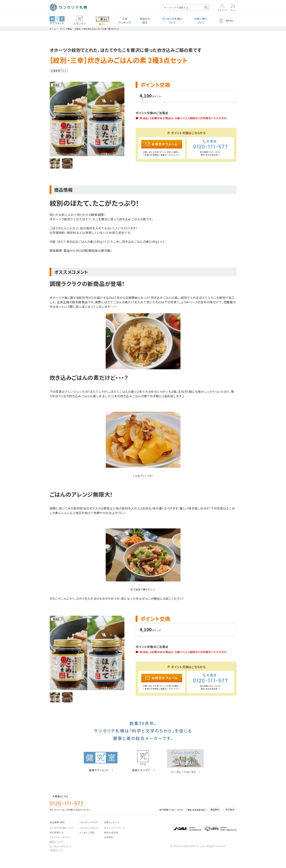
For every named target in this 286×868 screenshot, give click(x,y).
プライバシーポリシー (61, 837)
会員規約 (109, 837)
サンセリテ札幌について (172, 21)
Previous (52, 119)
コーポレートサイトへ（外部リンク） (61, 848)
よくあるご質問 (87, 832)
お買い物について (201, 21)
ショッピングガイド (89, 828)
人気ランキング (125, 21)
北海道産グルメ (59, 71)
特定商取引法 (57, 832)
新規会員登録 (111, 832)
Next (122, 119)
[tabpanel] (87, 119)
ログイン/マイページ (115, 828)
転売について (56, 842)
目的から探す (145, 21)
